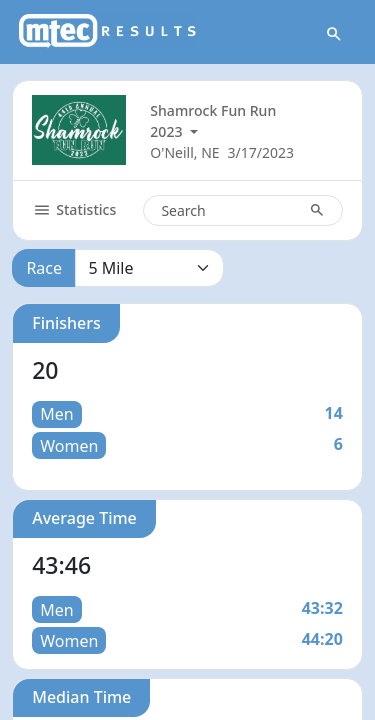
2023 (168, 131)
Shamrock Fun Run (213, 110)
